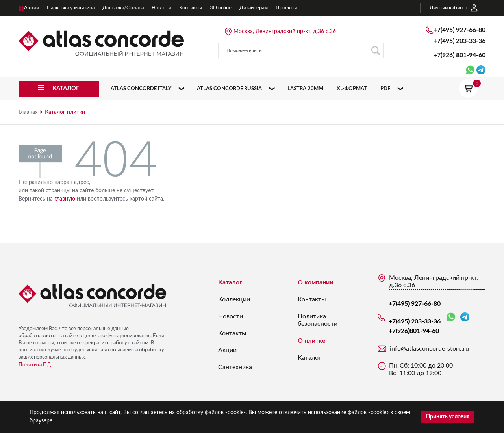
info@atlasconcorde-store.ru (429, 349)
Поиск (375, 51)
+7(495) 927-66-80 (460, 30)
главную (65, 199)
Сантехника (235, 367)
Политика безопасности (318, 320)
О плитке (312, 341)
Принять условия (448, 417)
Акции (227, 350)
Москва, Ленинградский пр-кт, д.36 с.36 (285, 32)
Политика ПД (35, 365)
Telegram (465, 317)
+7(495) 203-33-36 (460, 41)
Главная (28, 112)
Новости (231, 316)
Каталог (230, 282)
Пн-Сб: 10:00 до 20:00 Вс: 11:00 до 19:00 (421, 369)
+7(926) (460, 55)
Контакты (232, 333)
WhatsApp (451, 317)
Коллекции (234, 299)
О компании (315, 282)
